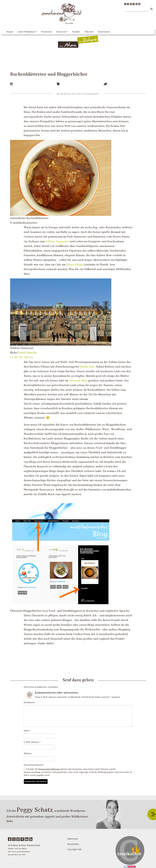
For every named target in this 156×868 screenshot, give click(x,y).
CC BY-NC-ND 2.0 (21, 357)
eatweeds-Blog (78, 380)
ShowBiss (76, 32)
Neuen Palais (75, 264)
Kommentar (29, 702)
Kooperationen (104, 32)
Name (27, 731)
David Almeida (27, 353)
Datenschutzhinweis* (34, 765)
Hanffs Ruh (87, 367)
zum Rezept (64, 94)
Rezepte (10, 32)
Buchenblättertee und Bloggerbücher (49, 74)
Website (28, 754)
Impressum (73, 839)
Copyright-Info (74, 849)
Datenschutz (73, 844)
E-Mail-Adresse (32, 742)
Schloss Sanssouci (57, 241)
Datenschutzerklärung (49, 769)
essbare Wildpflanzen (26, 32)
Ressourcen (61, 32)
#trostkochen (47, 32)
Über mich (89, 32)
